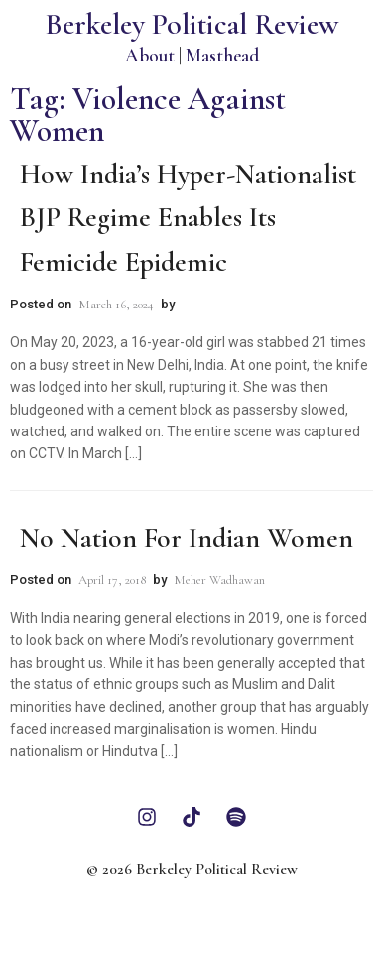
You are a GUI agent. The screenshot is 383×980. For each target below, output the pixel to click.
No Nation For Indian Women (187, 538)
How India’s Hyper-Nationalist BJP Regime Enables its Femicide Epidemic (188, 218)
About (150, 55)
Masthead (222, 55)
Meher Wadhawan (219, 580)
